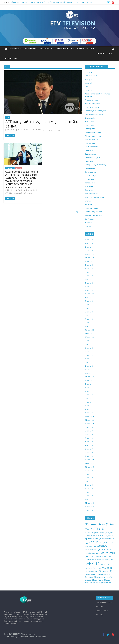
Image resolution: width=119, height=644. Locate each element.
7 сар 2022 (89, 348)
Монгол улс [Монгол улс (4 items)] (106, 550)
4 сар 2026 (89, 243)
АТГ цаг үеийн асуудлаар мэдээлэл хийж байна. (42, 124)
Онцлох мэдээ (91, 154)
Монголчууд (90, 143)
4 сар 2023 (89, 315)
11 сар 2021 (90, 377)
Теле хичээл (46, 49)
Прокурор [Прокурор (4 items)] (106, 557)
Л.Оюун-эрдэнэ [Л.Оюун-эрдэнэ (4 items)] (92, 546)
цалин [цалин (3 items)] (95, 583)
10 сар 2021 (90, 380)
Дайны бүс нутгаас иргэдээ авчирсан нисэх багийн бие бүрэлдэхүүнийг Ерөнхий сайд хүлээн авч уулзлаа (51, 2)
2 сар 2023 (89, 323)
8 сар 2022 (89, 344)
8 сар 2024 (89, 287)
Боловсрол (89, 122)
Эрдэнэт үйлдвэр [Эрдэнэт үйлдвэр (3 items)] (91, 574)
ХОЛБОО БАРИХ (11, 58)
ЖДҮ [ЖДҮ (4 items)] (88, 543)
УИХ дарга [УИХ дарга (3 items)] (105, 564)
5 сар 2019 (89, 485)
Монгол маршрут (92, 140)
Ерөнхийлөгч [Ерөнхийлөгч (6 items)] (93, 538)
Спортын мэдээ (91, 176)
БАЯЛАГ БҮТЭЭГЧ (62, 49)
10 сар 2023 (90, 294)
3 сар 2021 (89, 406)
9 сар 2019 (89, 470)
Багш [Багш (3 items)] (113, 533)
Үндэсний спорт (91, 204)
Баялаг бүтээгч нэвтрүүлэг (96, 111)
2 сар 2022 (89, 366)
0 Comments (29, 130)
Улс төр (19, 168)
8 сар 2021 (89, 388)
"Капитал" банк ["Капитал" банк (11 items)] (98, 524)
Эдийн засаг (90, 219)
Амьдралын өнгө (92, 100)
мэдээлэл (45, 130)
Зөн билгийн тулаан (93, 132)
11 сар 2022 (90, 333)
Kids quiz (88, 79)
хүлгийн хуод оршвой (93, 212)
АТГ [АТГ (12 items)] (99, 528)
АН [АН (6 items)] (90, 529)
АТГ (39, 130)
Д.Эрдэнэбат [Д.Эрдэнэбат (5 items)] (101, 535)
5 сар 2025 (89, 276)
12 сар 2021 (90, 373)
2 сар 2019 (89, 496)
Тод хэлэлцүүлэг (91, 194)
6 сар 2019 (89, 481)
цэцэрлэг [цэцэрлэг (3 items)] (102, 583)
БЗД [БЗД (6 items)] (107, 532)
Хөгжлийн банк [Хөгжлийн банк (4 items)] (92, 568)
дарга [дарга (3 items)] (99, 577)
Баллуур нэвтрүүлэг (93, 103)
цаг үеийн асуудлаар (56, 130)
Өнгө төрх (89, 161)
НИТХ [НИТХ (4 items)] (99, 553)
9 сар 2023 (89, 297)
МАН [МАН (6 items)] (103, 546)
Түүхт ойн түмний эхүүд (94, 197)
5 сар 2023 (89, 312)
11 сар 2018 (90, 503)
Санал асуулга (91, 172)
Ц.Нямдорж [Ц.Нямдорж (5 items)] (105, 568)
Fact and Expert (91, 76)
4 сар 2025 (89, 279)
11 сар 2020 (90, 420)
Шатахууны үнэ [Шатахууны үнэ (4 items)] (92, 571)
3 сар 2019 (89, 492)
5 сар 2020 (89, 442)
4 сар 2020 (89, 445)
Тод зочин (89, 186)
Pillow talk (89, 90)
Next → (78, 212)
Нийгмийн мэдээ (91, 147)
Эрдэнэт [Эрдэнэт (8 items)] (106, 571)
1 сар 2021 (89, 413)
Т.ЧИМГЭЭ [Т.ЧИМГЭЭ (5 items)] (101, 559)
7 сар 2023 (89, 305)
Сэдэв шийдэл (90, 179)
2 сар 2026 (89, 251)
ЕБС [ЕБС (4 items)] (111, 536)
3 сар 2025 (89, 283)
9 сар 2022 (89, 341)
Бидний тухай (103, 54)
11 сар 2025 (90, 258)
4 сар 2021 (89, 402)
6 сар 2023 (89, 308)
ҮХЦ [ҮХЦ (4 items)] (109, 583)
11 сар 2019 (90, 463)
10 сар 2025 (90, 261)
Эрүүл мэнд (89, 226)
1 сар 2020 (89, 456)
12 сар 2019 (90, 460)
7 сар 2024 (89, 290)
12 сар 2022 (90, 330)
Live (8, 117)
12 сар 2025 (90, 254)
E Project (88, 72)
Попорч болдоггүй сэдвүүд (96, 165)
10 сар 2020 (90, 424)
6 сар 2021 (89, 395)
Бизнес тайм (90, 118)
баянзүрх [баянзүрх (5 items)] (90, 577)
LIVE (73, 49)
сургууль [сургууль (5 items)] (107, 577)
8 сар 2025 (89, 269)
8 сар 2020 (89, 431)
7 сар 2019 (89, 478)
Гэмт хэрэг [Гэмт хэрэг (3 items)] (89, 536)
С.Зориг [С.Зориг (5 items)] (90, 559)
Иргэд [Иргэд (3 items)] (103, 543)
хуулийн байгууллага (25, 193)
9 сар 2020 (89, 427)
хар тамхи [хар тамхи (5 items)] (100, 580)
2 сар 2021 (89, 409)
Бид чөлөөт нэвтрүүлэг (94, 114)
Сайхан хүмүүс (91, 168)
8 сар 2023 (89, 301)
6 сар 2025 (89, 272)
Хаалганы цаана (91, 208)
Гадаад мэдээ (90, 129)
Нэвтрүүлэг (30, 49)
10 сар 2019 (90, 467)
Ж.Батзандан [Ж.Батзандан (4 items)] (108, 539)
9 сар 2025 (89, 265)
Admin (20, 130)
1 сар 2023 (89, 326)
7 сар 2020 (89, 434)
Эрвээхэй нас (90, 222)
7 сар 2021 (89, 391)
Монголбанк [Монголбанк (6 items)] (93, 549)
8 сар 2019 (89, 474)
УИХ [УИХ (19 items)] (94, 564)
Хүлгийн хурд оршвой (93, 215)
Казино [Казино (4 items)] (110, 543)
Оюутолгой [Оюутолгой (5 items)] (94, 556)
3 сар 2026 (89, 247)
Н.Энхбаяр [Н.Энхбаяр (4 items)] (90, 553)
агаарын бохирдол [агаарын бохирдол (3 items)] (105, 574)
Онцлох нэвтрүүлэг (93, 158)
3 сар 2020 (89, 449)
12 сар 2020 (90, 416)
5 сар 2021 (89, 398)
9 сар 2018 (89, 510)
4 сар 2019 (89, 489)
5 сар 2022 (89, 355)
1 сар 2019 (89, 499)
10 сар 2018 (90, 507)
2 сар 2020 (89, 452)
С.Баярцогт (13, 193)
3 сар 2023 (89, 319)
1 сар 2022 (89, 370)
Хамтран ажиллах (86, 49)
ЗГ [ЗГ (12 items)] (95, 542)
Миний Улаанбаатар (93, 136)
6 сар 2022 (89, 351)
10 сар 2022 (90, 337)
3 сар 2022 (89, 362)
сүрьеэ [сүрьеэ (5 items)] (89, 580)
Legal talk (89, 83)
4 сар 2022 (89, 359)
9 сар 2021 (89, 384)
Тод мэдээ (15, 49)
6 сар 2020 (89, 438)
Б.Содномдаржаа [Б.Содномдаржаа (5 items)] (94, 532)
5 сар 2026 (89, 240)
